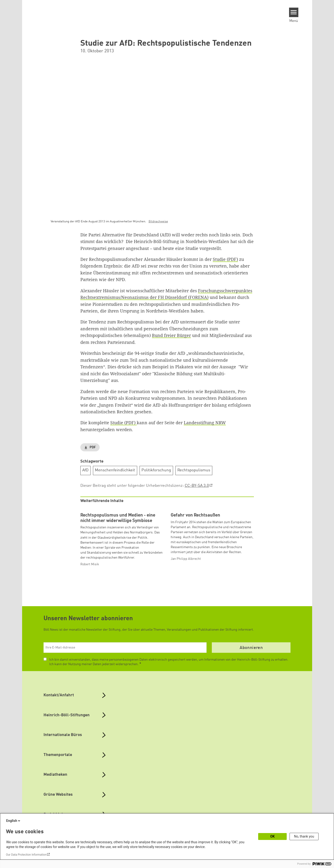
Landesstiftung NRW (205, 423)
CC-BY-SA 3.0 (197, 485)
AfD (85, 470)
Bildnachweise (158, 222)
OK (273, 836)
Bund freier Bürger (171, 335)
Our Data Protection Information (26, 855)
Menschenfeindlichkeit (115, 470)
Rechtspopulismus (194, 470)
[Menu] (294, 12)
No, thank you (304, 836)
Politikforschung (156, 470)
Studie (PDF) (225, 259)
